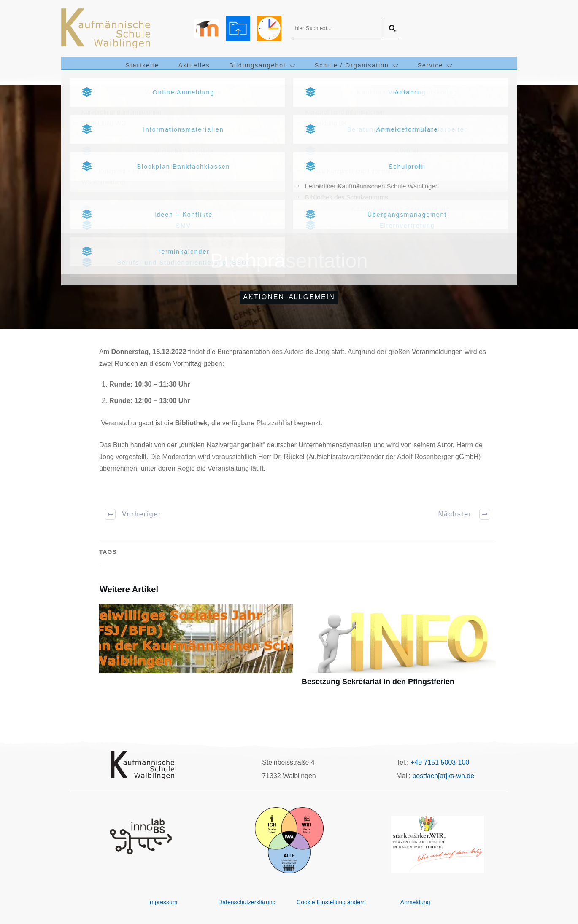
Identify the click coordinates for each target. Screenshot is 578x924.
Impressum (163, 902)
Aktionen (264, 297)
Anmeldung (415, 902)
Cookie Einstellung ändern (331, 902)
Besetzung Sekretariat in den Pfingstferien (399, 650)
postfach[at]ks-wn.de (443, 776)
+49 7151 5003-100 (440, 762)
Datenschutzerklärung (247, 902)
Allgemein (312, 297)
